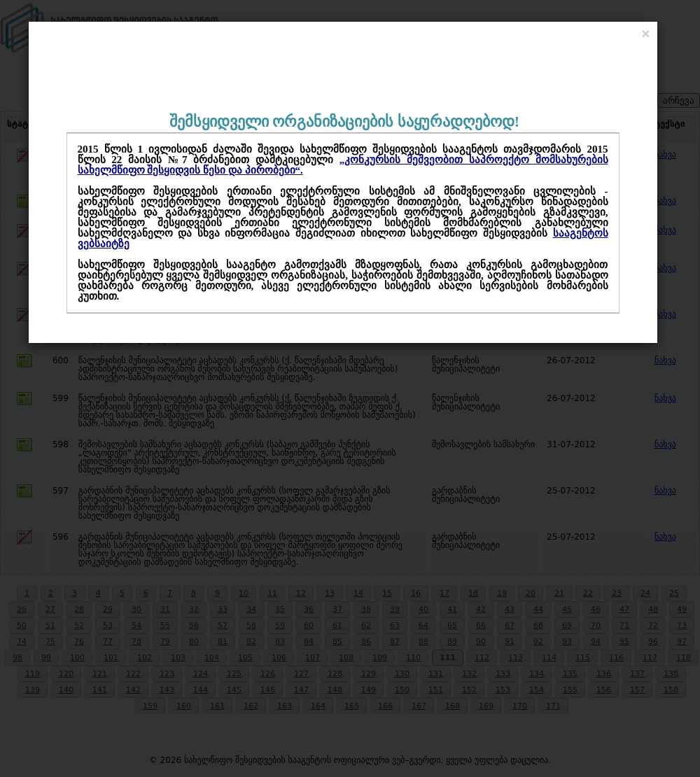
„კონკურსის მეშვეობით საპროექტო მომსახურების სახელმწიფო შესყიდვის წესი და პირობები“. (343, 165)
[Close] (645, 33)
